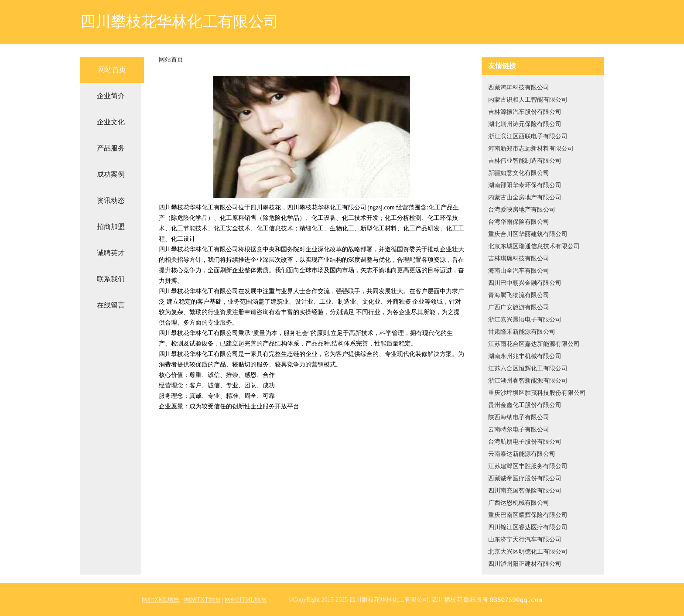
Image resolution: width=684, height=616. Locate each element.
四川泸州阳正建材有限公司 (525, 564)
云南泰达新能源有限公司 (522, 454)
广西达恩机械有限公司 (519, 503)
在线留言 (111, 305)
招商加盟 (111, 227)
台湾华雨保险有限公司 (519, 222)
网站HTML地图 (246, 600)
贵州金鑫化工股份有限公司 (525, 405)
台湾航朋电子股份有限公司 (525, 442)
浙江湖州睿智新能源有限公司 (528, 381)
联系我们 (111, 279)
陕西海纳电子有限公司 (519, 417)
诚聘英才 (111, 253)
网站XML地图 (161, 600)
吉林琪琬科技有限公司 (519, 258)
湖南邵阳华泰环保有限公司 (525, 185)
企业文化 (111, 122)
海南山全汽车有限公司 (519, 271)
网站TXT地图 (202, 600)
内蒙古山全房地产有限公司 (525, 197)
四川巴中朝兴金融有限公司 (525, 283)
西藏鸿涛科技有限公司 (519, 87)
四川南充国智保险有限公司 (525, 491)
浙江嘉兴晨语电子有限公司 (525, 320)
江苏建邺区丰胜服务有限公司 (528, 466)
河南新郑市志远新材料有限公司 (531, 149)
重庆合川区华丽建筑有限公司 (528, 234)
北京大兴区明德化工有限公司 (528, 552)
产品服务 (111, 148)
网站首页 (112, 70)
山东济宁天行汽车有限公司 (525, 539)
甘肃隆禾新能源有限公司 (522, 332)
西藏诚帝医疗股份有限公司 (525, 478)
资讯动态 (111, 200)
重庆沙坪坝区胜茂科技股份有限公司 (537, 393)
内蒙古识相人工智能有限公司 (528, 100)
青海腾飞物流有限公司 (519, 295)
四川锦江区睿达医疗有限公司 (528, 527)
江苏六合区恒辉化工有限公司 (528, 368)
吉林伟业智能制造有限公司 (525, 161)
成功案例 (111, 174)
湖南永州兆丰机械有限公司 (525, 356)
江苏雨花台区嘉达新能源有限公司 (534, 344)
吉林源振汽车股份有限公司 (525, 112)
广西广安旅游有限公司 (519, 307)
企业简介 (111, 96)
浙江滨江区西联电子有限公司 (528, 136)
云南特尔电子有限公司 (519, 429)
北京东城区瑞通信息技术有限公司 (534, 246)
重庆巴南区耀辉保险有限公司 (528, 515)
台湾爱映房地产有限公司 (522, 210)
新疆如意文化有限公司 (519, 173)
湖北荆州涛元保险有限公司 (525, 124)
